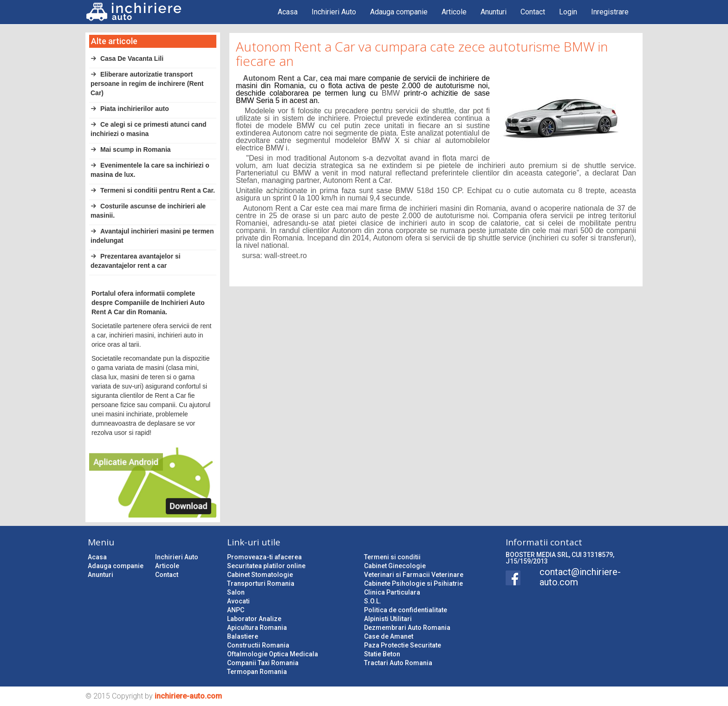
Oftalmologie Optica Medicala (273, 654)
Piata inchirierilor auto (130, 109)
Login (568, 12)
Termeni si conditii (392, 557)
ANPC (236, 610)
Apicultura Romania (257, 628)
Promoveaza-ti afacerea (264, 557)
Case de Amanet (389, 636)
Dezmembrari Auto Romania (407, 628)
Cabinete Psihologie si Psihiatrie (413, 583)
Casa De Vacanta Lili (127, 58)
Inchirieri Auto (334, 12)
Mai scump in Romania (131, 149)
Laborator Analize (254, 619)
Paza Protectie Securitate (403, 645)
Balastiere (243, 636)
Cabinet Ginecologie (395, 566)
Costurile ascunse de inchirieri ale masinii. (148, 211)
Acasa (288, 12)
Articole (454, 12)
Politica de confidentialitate (406, 610)
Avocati (238, 601)
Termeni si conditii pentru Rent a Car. (153, 190)
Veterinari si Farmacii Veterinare (414, 575)
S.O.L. (373, 601)
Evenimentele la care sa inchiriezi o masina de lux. (150, 170)
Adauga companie (399, 12)
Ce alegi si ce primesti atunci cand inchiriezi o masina (149, 129)
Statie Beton (382, 654)
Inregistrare (610, 12)
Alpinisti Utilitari (388, 619)
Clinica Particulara (392, 592)
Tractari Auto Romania (398, 663)
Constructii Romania (258, 645)
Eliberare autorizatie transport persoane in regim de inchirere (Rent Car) (147, 84)
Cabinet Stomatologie (260, 575)
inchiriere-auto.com (188, 696)
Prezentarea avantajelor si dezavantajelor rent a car (136, 261)
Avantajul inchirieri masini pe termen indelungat (152, 236)
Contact (533, 12)
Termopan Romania (257, 672)
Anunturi (494, 12)
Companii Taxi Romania (263, 663)
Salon (236, 592)
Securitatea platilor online (266, 566)
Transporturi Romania (261, 583)
